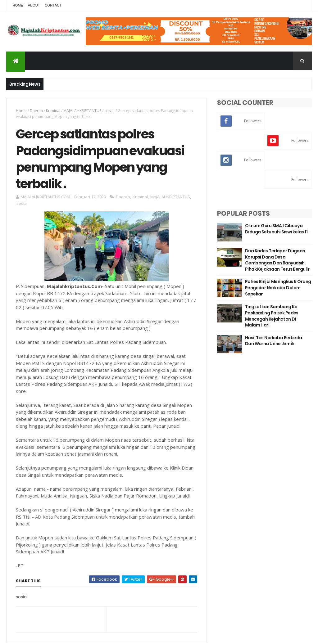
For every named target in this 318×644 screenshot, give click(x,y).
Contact (53, 5)
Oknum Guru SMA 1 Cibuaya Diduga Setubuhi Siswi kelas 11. (277, 229)
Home (18, 5)
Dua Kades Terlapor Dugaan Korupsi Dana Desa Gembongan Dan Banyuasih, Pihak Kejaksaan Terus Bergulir (277, 260)
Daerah (36, 111)
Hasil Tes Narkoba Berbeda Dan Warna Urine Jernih (274, 341)
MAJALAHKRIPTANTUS (82, 111)
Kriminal (53, 111)
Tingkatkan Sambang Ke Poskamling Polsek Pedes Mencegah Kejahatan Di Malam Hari (272, 316)
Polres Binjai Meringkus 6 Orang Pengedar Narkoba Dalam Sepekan (278, 288)
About (34, 5)
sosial (109, 111)
